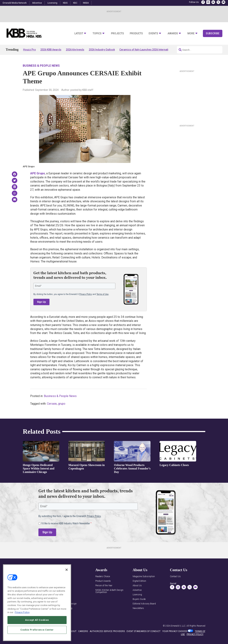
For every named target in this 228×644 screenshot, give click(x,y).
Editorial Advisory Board (144, 604)
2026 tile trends (75, 50)
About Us (137, 586)
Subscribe (213, 33)
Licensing (52, 3)
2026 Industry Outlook (102, 50)
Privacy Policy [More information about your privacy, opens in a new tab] (22, 613)
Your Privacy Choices (175, 631)
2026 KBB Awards (51, 50)
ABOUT (73, 631)
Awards (173, 34)
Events (153, 34)
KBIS (65, 3)
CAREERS (83, 631)
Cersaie (52, 404)
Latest (79, 34)
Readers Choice (103, 577)
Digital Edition (139, 581)
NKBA (86, 3)
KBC (75, 3)
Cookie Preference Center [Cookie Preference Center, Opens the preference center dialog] (37, 630)
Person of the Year (104, 586)
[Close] (67, 570)
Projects (117, 34)
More (191, 34)
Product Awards (103, 581)
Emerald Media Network (15, 3)
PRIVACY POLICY (195, 634)
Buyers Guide (139, 599)
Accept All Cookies (37, 620)
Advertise (37, 3)
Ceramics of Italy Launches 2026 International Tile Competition (156, 50)
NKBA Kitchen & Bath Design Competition (109, 591)
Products (136, 34)
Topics (97, 34)
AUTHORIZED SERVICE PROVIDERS (107, 631)
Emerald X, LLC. (179, 626)
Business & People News (41, 66)
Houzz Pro (29, 50)
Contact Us (175, 577)
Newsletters (138, 608)
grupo (62, 404)
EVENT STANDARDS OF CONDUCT (144, 631)
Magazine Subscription (144, 577)
